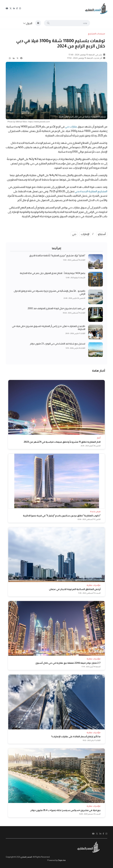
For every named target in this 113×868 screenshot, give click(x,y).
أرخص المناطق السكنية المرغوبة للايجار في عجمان (75, 589)
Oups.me (62, 860)
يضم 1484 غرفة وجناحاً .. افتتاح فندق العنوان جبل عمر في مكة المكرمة (53, 273)
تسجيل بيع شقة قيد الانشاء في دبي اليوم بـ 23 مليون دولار (58, 344)
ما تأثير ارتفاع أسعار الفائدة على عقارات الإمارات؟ (76, 736)
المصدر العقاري (26, 857)
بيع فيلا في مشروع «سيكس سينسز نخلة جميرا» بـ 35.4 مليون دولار (65, 810)
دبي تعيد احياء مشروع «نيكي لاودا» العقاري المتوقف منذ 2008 (56, 308)
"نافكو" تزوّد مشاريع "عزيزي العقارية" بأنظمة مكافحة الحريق (57, 256)
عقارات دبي (71, 127)
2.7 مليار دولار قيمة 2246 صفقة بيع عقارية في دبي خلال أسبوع (68, 663)
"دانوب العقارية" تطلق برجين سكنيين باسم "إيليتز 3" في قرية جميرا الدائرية (62, 515)
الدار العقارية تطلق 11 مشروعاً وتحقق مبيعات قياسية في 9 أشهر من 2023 (62, 442)
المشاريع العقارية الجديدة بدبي (91, 191)
